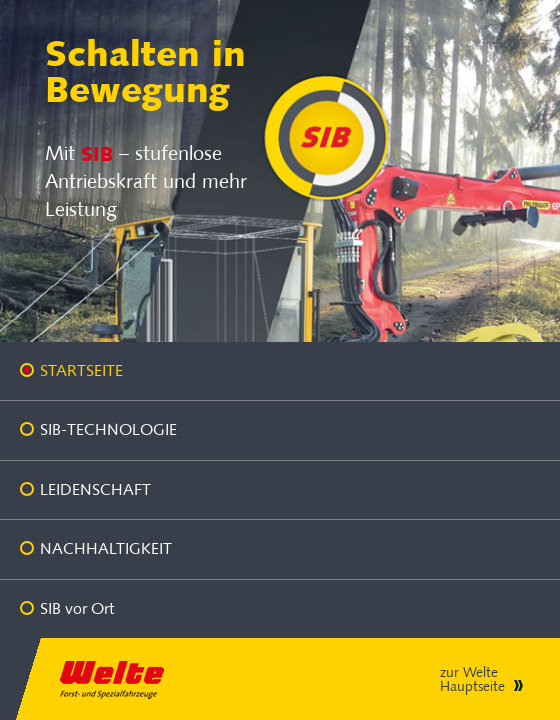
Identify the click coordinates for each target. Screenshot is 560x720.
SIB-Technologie (108, 429)
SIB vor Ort (77, 608)
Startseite (81, 370)
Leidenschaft (95, 489)
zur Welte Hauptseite (472, 679)
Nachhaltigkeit (106, 548)
